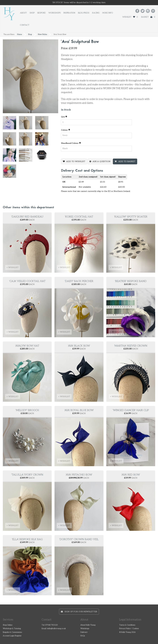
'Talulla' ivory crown (27, 475)
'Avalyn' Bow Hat (27, 346)
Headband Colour (71, 143)
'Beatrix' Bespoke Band (131, 281)
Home (20, 35)
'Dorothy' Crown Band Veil (79, 539)
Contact (25, 25)
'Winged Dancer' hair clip (131, 410)
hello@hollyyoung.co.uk (56, 629)
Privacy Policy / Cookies (129, 629)
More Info (108, 13)
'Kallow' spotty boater (131, 217)
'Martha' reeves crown (131, 346)
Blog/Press (84, 13)
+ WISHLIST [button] (13, 267)
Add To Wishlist (76, 161)
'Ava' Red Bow (131, 475)
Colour (66, 130)
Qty (64, 117)
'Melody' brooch (27, 410)
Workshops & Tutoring (12, 629)
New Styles (42, 35)
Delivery (84, 632)
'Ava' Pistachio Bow (79, 475)
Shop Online (8, 625)
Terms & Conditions (127, 625)
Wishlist (130, 17)
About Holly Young (88, 625)
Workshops (55, 13)
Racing (96, 13)
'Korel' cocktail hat (79, 217)
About (23, 13)
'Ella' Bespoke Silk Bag (27, 539)
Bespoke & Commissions (12, 632)
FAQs (83, 636)
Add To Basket (127, 161)
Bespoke (41, 13)
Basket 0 (148, 17)
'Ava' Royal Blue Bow (79, 410)
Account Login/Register (12, 636)
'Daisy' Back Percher (79, 281)
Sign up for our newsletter (79, 612)
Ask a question (102, 161)
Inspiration (69, 13)
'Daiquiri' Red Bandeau (27, 217)
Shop (32, 13)
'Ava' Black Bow (79, 346)
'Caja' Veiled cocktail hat (27, 281)
